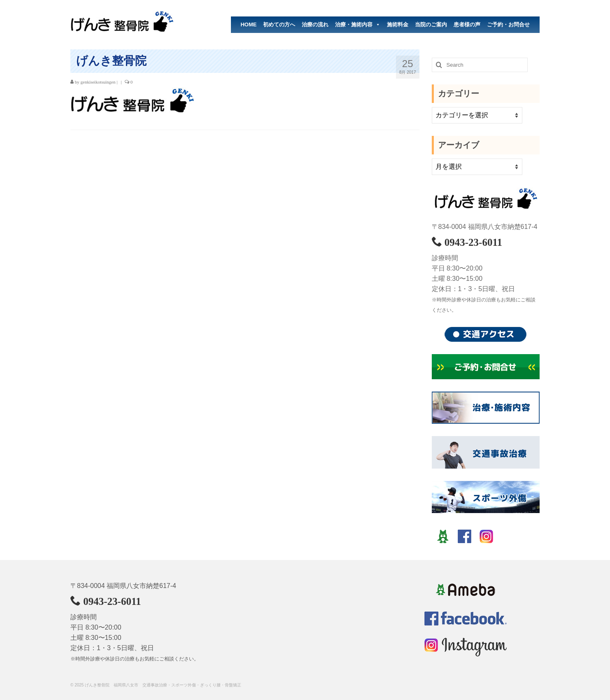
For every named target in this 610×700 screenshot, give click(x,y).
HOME (248, 24)
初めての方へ (279, 24)
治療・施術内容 (358, 25)
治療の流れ (315, 24)
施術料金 (398, 24)
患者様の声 (467, 24)
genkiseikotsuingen (98, 82)
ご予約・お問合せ (508, 24)
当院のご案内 (431, 24)
